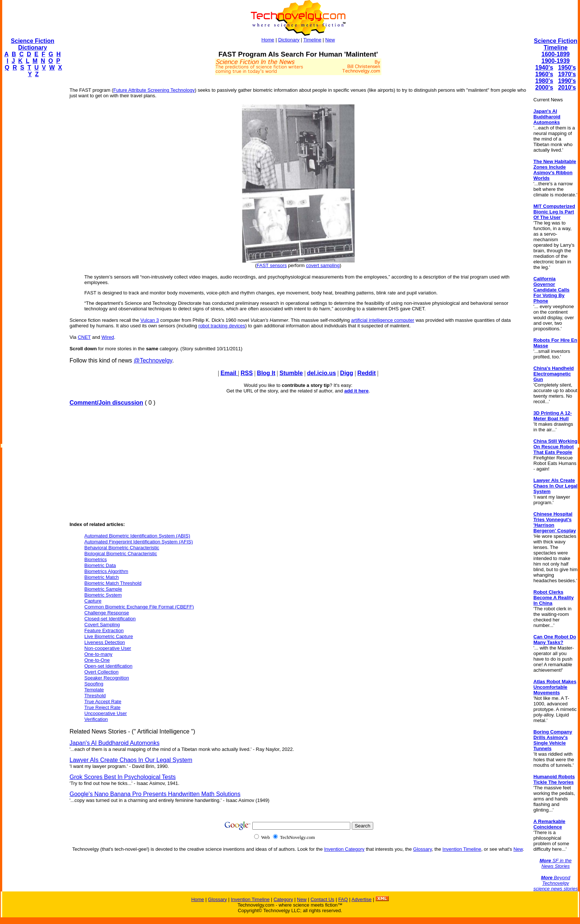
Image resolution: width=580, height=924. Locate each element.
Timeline (312, 40)
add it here (357, 391)
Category (283, 899)
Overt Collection (101, 672)
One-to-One (97, 660)
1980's (544, 81)
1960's (544, 74)
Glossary (422, 849)
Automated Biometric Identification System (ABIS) (137, 536)
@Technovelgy (153, 360)
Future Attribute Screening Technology (154, 90)
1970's (567, 74)
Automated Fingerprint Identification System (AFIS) (139, 542)
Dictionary (289, 40)
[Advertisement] (32, 195)
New (330, 40)
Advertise (361, 899)
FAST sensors (272, 265)
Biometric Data (100, 565)
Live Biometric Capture (109, 636)
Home (268, 40)
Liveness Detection (105, 642)
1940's (544, 68)
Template (94, 690)
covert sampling (323, 265)
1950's (567, 68)
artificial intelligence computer (383, 320)
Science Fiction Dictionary (32, 44)
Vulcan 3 (149, 320)
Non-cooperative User (108, 648)
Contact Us (322, 899)
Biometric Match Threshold (113, 583)
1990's (567, 81)
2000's (544, 87)
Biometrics (96, 559)
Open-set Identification (108, 666)
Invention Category (344, 849)
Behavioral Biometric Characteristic (122, 548)
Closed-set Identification (110, 619)
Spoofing (94, 684)
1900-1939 (556, 61)
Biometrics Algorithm (106, 571)
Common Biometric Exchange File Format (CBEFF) (139, 607)
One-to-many (98, 654)
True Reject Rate (102, 707)
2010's (567, 87)
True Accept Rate (103, 702)
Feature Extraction (104, 630)
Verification (96, 719)
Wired (108, 337)
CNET (84, 337)
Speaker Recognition (107, 678)
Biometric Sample (103, 589)
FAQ (343, 899)
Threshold (95, 696)
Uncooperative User (106, 713)
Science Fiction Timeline (555, 44)
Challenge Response (107, 613)
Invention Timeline (462, 849)
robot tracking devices (222, 326)
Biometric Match (102, 577)
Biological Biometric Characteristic (121, 554)
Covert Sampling (102, 625)
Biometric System (103, 595)
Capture (93, 601)
